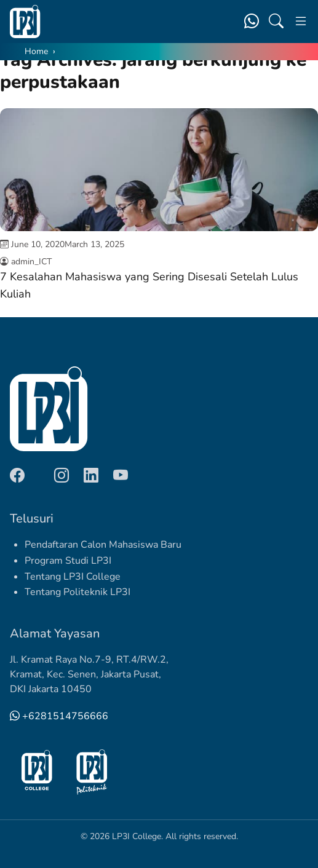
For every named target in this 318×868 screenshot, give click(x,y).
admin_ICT (31, 262)
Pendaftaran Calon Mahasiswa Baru (103, 545)
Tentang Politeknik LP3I (78, 592)
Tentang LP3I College (73, 577)
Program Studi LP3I (68, 561)
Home (36, 51)
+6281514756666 (59, 716)
